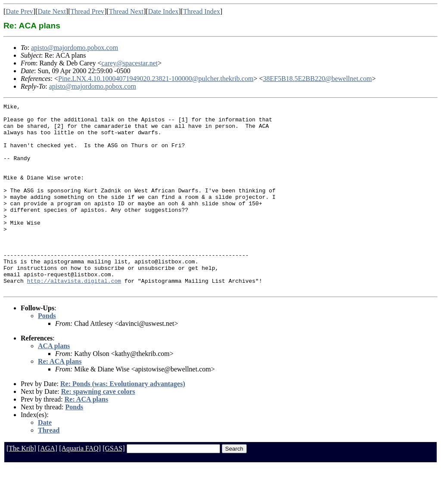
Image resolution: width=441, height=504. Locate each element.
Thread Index (202, 11)
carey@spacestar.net (130, 63)
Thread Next (126, 11)
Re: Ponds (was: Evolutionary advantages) (123, 421)
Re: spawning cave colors (98, 429)
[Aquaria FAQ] (80, 486)
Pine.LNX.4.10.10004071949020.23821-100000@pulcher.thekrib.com (156, 79)
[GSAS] (114, 486)
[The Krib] (21, 486)
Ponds (47, 353)
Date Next (52, 11)
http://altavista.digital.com (74, 317)
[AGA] (48, 486)
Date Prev (19, 11)
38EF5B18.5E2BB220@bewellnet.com (317, 79)
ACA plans (54, 383)
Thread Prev (87, 11)
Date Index (163, 11)
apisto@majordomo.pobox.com (75, 48)
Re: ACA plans (60, 399)
